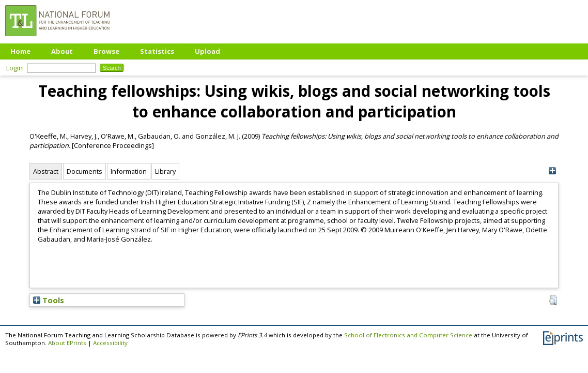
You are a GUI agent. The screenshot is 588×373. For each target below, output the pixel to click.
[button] (553, 300)
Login (14, 68)
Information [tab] (129, 171)
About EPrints (67, 343)
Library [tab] (165, 171)
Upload (207, 51)
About (62, 51)
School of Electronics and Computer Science (408, 335)
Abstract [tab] (46, 171)
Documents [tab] (84, 171)
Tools (49, 300)
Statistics (157, 51)
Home (20, 51)
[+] (552, 171)
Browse (106, 51)
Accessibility (110, 343)
